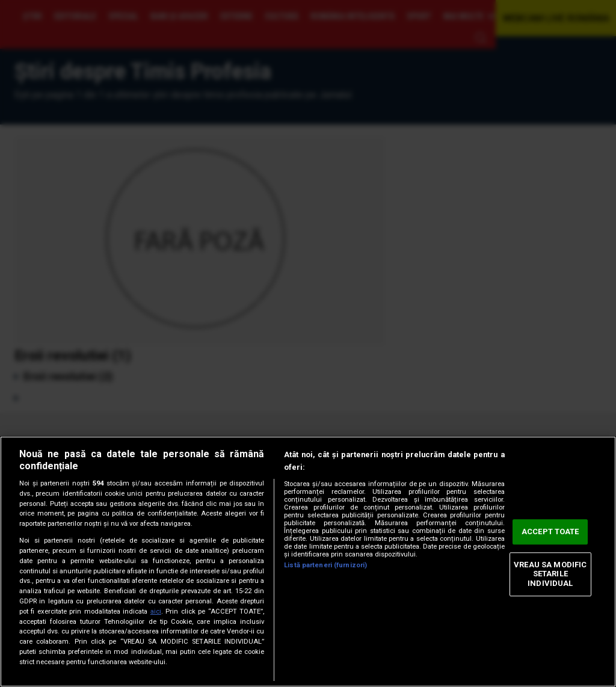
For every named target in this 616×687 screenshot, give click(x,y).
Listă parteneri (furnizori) (325, 565)
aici (156, 612)
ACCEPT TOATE (550, 532)
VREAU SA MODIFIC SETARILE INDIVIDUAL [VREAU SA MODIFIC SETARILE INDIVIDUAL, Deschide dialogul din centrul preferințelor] (550, 574)
